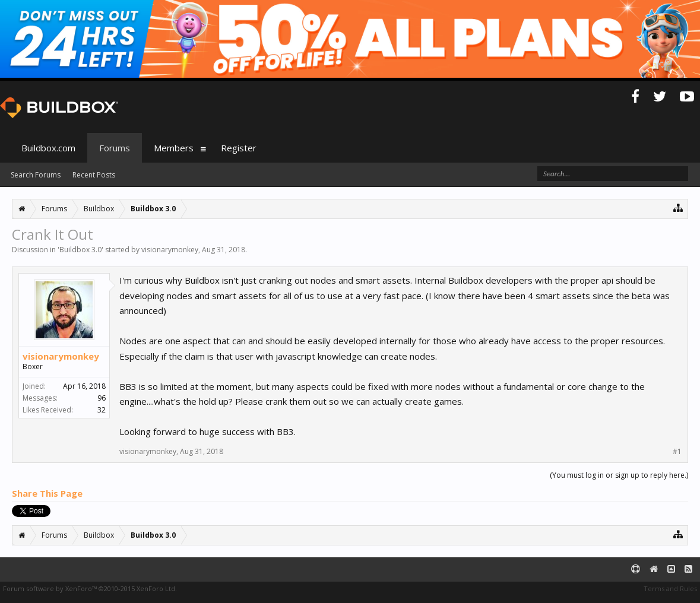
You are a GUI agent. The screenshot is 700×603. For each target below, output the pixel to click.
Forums (115, 148)
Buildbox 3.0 (80, 250)
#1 (677, 452)
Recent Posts (94, 175)
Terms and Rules (670, 588)
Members (174, 148)
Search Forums (36, 175)
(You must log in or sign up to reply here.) (619, 475)
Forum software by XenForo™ (90, 588)
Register (239, 148)
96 (102, 398)
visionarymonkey (170, 250)
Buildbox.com (48, 148)
